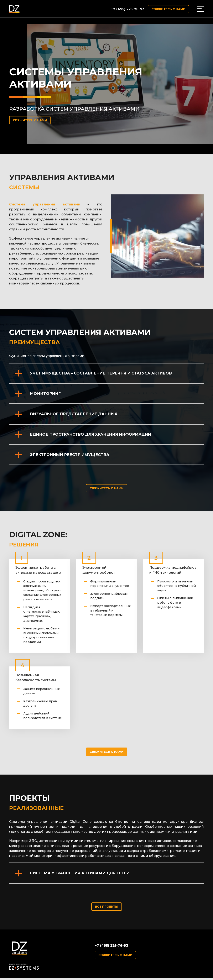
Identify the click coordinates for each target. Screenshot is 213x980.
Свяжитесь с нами (168, 9)
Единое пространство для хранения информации (90, 434)
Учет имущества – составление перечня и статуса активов (101, 373)
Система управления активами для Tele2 (79, 873)
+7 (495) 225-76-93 (128, 9)
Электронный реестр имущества (70, 455)
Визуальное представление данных (74, 414)
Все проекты (107, 907)
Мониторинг (45, 394)
